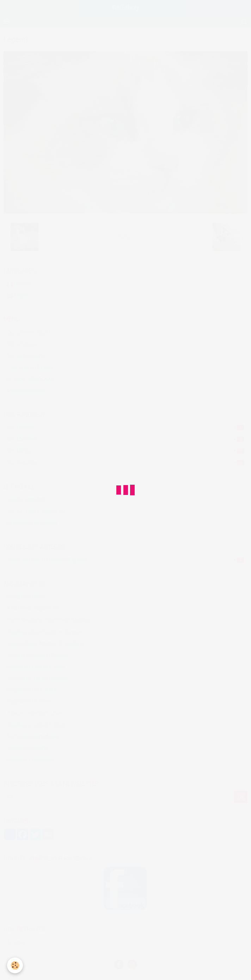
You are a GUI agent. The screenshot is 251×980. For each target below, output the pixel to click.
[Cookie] (15, 965)
